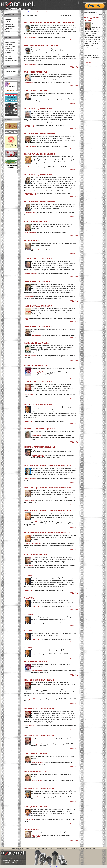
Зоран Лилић (36, 99)
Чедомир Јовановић (31, 274)
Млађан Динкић (29, 395)
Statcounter (53, 867)
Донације (9, 29)
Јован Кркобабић (30, 699)
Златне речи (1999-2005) (79, 848)
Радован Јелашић (37, 797)
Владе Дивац (29, 820)
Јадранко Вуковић (30, 356)
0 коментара (74, 40)
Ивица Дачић (29, 566)
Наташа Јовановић (30, 478)
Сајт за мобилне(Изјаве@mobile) (11, 59)
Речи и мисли (32, 12)
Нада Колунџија (36, 435)
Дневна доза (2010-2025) (47, 848)
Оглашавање (10, 26)
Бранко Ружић (29, 83)
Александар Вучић (37, 372)
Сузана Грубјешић (30, 194)
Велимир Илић (29, 126)
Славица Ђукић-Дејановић (33, 521)
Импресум (9, 24)
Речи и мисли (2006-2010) (63, 848)
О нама (8, 22)
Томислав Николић (30, 146)
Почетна (9, 20)
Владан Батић (29, 421)
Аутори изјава (11, 72)
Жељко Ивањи (36, 335)
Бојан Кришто (29, 296)
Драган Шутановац (37, 762)
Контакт (8, 31)
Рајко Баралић (29, 167)
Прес (26, 319)
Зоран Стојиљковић (31, 37)
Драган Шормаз (36, 249)
